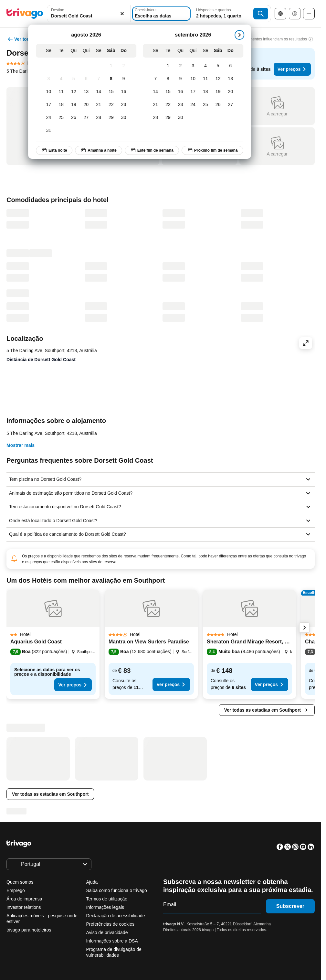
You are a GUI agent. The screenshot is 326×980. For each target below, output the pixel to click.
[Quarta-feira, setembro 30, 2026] (183, 118)
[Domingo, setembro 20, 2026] (233, 92)
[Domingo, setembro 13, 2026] (233, 79)
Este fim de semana (154, 150)
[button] (89, 14)
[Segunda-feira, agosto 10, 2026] (51, 92)
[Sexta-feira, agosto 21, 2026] (101, 105)
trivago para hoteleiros (29, 930)
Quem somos (20, 882)
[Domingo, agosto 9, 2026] (126, 79)
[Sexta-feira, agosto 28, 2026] (101, 118)
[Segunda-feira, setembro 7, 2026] (158, 79)
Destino (58, 10)
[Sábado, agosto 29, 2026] (113, 118)
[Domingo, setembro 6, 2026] (233, 66)
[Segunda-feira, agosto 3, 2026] (51, 79)
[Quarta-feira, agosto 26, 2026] (76, 118)
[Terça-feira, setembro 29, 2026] (170, 118)
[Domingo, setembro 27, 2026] (233, 105)
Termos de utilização (107, 899)
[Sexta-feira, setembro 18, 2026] (208, 92)
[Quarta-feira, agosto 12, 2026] (76, 92)
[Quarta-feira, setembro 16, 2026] (183, 92)
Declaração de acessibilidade (116, 916)
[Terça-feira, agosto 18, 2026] (63, 105)
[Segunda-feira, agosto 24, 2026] (51, 118)
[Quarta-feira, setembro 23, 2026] (183, 105)
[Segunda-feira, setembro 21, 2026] (158, 105)
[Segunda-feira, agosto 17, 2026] (51, 105)
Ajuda (92, 882)
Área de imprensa (24, 899)
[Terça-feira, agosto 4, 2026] (63, 79)
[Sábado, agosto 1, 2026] (113, 66)
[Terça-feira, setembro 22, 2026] (170, 105)
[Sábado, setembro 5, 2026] (220, 66)
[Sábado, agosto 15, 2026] (113, 92)
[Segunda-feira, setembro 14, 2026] (158, 92)
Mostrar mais (21, 445)
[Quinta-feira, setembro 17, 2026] (195, 92)
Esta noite (56, 150)
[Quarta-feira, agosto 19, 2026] (76, 105)
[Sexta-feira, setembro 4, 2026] (208, 66)
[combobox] (89, 14)
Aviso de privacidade (107, 932)
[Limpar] (122, 14)
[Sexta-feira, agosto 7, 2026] (101, 79)
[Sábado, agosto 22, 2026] (113, 105)
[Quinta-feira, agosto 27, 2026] (88, 118)
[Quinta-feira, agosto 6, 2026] (88, 79)
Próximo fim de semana (215, 150)
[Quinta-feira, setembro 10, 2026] (195, 79)
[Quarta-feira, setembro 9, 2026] (183, 79)
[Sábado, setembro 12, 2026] (220, 79)
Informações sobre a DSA (112, 941)
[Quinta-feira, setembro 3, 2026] (195, 66)
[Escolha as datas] (161, 14)
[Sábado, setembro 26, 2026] (220, 105)
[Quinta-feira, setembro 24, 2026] (195, 105)
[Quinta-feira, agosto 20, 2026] (88, 105)
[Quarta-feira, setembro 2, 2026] (183, 66)
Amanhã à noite (101, 150)
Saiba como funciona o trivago (117, 890)
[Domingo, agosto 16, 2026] (126, 92)
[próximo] (242, 35)
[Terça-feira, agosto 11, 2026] (63, 92)
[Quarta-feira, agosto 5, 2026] (76, 79)
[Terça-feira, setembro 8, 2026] (170, 79)
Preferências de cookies (111, 924)
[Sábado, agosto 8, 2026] (113, 79)
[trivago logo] (25, 14)
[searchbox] (89, 16)
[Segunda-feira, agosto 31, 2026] (51, 131)
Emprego (16, 890)
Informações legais (105, 907)
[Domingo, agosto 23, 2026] (126, 105)
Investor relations (24, 907)
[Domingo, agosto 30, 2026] (126, 118)
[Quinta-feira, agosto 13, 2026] (88, 92)
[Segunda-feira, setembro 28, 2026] (158, 118)
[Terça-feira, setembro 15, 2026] (170, 92)
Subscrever (290, 906)
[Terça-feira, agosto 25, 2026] (63, 118)
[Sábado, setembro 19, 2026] (220, 92)
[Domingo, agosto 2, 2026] (126, 66)
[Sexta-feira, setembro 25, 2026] (208, 105)
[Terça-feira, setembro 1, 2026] (170, 66)
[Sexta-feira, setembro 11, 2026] (208, 79)
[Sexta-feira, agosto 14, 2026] (101, 92)
